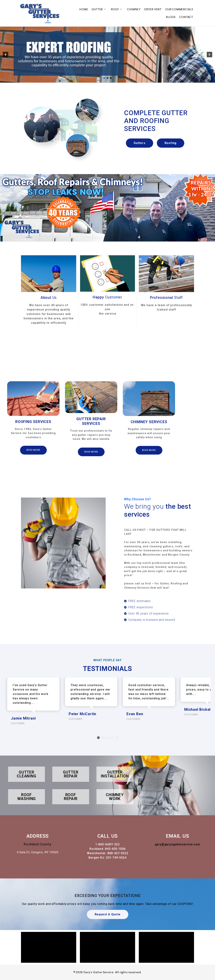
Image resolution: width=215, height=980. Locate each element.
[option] (33, 421)
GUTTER (99, 9)
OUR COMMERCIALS (179, 9)
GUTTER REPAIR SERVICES (91, 421)
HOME (84, 9)
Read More (33, 450)
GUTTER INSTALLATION (115, 774)
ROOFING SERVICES (33, 422)
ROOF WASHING (27, 797)
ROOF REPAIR (71, 797)
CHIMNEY (134, 9)
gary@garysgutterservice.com (178, 844)
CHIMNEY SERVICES (149, 422)
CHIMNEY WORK (115, 797)
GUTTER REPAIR (71, 774)
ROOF (117, 9)
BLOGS (171, 17)
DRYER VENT (153, 9)
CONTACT (186, 17)
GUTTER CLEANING (26, 774)
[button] (6, 55)
